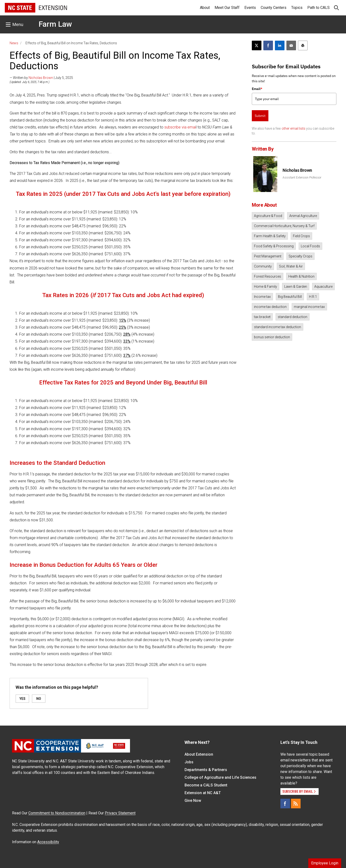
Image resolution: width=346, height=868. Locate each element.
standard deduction (293, 317)
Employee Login (325, 863)
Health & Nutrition (301, 276)
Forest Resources (268, 276)
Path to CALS (318, 8)
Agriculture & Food (268, 216)
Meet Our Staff (227, 8)
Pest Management (268, 256)
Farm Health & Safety (270, 236)
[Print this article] (303, 45)
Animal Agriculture (303, 216)
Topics (297, 8)
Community (263, 266)
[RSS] (296, 804)
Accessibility (48, 842)
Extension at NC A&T (203, 793)
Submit (260, 116)
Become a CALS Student (206, 785)
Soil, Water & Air (291, 266)
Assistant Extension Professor (302, 178)
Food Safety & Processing (274, 246)
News (14, 43)
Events (250, 8)
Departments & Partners (206, 770)
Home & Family (266, 287)
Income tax (262, 297)
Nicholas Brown (41, 78)
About (205, 8)
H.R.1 (313, 297)
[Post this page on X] (257, 45)
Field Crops (301, 236)
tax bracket (262, 317)
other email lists (293, 128)
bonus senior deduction (272, 337)
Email (257, 89)
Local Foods (310, 246)
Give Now (193, 801)
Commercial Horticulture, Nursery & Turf (284, 226)
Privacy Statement (120, 813)
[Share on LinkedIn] (280, 45)
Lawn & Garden (296, 287)
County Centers (274, 8)
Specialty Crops (300, 256)
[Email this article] (291, 45)
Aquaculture (323, 287)
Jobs (189, 762)
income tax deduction (270, 307)
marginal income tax (309, 307)
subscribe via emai (180, 127)
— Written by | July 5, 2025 (41, 78)
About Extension (199, 754)
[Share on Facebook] (268, 45)
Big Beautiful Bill (290, 297)
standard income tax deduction (278, 327)
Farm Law (55, 24)
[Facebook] (285, 804)
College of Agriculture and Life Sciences (220, 777)
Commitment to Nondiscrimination (57, 813)
